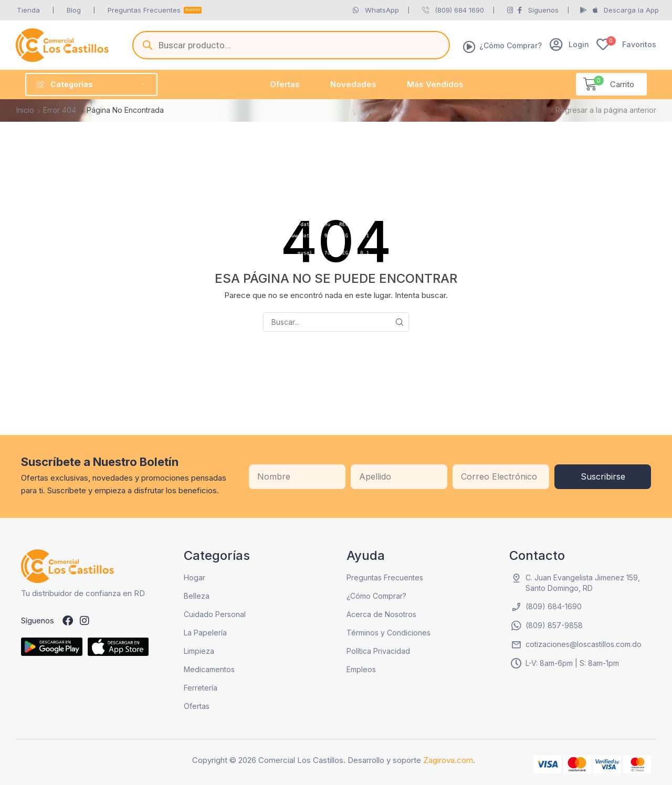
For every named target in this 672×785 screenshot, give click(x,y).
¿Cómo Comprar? (511, 45)
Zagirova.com (448, 760)
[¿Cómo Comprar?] (469, 47)
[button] (569, 44)
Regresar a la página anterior (606, 110)
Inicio (25, 110)
